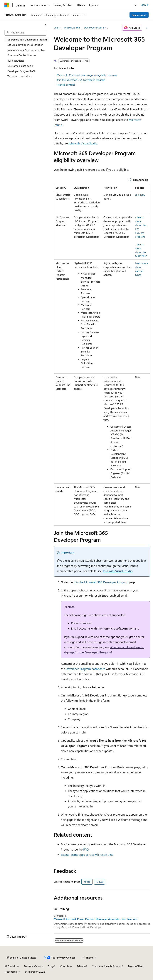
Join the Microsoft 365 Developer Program (81, 80)
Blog (50, 966)
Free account (139, 15)
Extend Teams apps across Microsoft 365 (87, 855)
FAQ (86, 849)
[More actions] (147, 28)
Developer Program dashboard (85, 669)
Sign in (145, 5)
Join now (140, 195)
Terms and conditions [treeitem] (20, 76)
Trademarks (11, 972)
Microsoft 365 (72, 27)
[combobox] (25, 33)
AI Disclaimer (12, 966)
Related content (66, 85)
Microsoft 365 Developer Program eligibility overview (87, 75)
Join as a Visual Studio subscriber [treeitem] (26, 50)
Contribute (66, 966)
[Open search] (136, 5)
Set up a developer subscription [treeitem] (25, 45)
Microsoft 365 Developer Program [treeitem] (27, 39)
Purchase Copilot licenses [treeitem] (22, 55)
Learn (57, 27)
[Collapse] (45, 25)
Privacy (81, 966)
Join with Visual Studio (83, 143)
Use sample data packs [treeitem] (20, 66)
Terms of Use (135, 966)
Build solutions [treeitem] (16, 61)
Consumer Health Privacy (106, 966)
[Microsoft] (7, 5)
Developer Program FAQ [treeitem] (21, 71)
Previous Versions (34, 966)
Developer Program (95, 27)
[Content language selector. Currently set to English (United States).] (21, 958)
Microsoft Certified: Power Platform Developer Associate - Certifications (96, 919)
